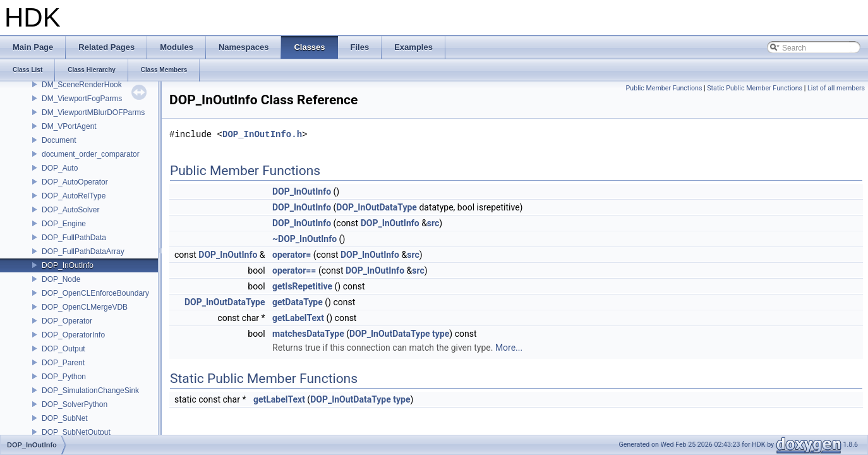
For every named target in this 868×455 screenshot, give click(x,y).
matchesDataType (308, 334)
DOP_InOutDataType (377, 207)
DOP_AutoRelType (74, 196)
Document (59, 140)
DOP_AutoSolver (70, 210)
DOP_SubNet (65, 418)
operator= (292, 255)
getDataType (298, 302)
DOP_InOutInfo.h (262, 134)
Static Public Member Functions (755, 88)
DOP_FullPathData (74, 238)
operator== (294, 270)
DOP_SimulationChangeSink (90, 391)
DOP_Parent (63, 363)
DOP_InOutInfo (68, 265)
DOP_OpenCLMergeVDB (85, 307)
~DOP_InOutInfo (304, 239)
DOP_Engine (64, 224)
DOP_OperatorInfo (73, 335)
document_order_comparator (91, 154)
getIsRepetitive (302, 286)
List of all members (836, 88)
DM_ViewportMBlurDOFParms (93, 112)
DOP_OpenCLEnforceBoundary (95, 293)
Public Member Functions (664, 88)
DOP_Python (64, 377)
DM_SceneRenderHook (82, 85)
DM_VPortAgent (69, 126)
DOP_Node (61, 279)
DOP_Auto (60, 168)
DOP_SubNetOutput (76, 432)
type (441, 334)
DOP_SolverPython (75, 404)
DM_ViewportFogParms (82, 99)
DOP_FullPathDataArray (83, 252)
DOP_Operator (67, 321)
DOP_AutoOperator (75, 182)
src (433, 223)
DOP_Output (63, 349)
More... (509, 348)
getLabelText (298, 318)
